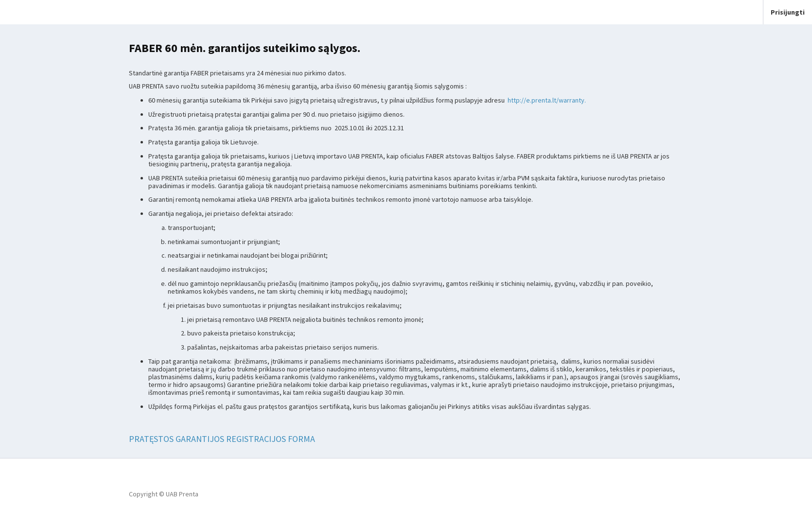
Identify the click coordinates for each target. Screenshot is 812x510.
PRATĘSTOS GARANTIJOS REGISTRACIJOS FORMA (222, 439)
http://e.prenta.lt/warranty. (547, 100)
